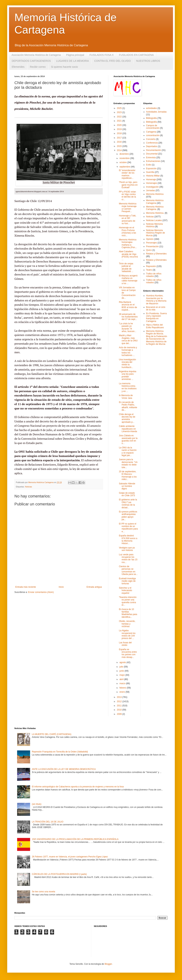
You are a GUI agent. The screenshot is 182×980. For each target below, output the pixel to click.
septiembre (125, 167)
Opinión (150, 239)
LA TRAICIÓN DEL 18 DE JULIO (48, 822)
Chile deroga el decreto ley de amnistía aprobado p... (127, 418)
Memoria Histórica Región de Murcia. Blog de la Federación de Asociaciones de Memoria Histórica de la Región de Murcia (157, 338)
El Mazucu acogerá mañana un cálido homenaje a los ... (128, 280)
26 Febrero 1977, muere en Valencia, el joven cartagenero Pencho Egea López (70, 857)
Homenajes (152, 183)
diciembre (124, 154)
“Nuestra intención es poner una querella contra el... (128, 601)
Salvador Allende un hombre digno (127, 486)
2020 (120, 125)
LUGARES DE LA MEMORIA (73, 61)
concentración (153, 135)
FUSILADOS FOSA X (102, 55)
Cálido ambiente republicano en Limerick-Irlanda (128, 429)
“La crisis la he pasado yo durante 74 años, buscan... (128, 327)
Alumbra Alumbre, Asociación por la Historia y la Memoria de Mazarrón (156, 300)
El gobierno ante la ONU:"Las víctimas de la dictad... (128, 504)
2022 (120, 117)
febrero (123, 688)
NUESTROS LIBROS (148, 61)
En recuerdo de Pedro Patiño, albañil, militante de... (128, 406)
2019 (120, 129)
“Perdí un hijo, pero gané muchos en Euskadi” (128, 185)
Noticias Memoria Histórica (155, 225)
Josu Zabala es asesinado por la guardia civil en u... (128, 439)
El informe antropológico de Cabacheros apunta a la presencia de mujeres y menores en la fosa (78, 787)
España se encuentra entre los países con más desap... (128, 653)
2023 (120, 112)
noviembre (125, 158)
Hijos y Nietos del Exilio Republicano (155, 326)
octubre (123, 162)
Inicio (61, 587)
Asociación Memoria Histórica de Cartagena (36, 55)
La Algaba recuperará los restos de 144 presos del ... (127, 634)
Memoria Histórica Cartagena (155, 202)
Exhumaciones (153, 161)
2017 (120, 138)
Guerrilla (150, 172)
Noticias (28, 487)
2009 (120, 714)
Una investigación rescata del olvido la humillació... (127, 363)
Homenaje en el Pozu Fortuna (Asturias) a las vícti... (127, 231)
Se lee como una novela (44, 892)
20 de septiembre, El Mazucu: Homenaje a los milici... (128, 475)
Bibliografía (152, 122)
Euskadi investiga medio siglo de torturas (127, 581)
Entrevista (151, 158)
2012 (120, 701)
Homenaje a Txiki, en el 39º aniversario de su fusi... (128, 220)
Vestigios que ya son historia (127, 549)
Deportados (152, 146)
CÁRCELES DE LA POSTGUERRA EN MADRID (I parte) (59, 874)
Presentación (152, 246)
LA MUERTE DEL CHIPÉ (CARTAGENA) (52, 734)
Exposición (151, 169)
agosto (123, 662)
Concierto (151, 139)
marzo (123, 683)
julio (122, 667)
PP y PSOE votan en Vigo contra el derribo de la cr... (127, 196)
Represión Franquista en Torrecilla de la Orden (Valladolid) (60, 752)
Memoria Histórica (155, 194)
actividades (152, 108)
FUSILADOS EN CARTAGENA (136, 55)
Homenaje (151, 180)
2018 (120, 133)
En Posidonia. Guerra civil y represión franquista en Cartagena (157, 317)
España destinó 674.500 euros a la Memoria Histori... (128, 540)
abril (122, 679)
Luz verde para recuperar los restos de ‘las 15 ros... (128, 558)
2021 (120, 121)
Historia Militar (153, 176)
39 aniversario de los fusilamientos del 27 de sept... (128, 317)
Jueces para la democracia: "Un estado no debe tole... (128, 463)
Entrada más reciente (26, 587)
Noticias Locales (154, 220)
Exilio (149, 165)
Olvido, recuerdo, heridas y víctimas (127, 624)
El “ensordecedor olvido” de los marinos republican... (127, 174)
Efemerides (18, 67)
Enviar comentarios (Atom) (41, 592)
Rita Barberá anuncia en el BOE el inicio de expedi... (128, 306)
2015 (120, 146)
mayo (122, 675)
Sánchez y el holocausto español (126, 590)
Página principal (75, 55)
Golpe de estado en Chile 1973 (127, 494)
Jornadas (151, 190)
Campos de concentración (153, 127)
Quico (149, 250)
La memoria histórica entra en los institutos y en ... (128, 387)
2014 (120, 150)
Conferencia (152, 143)
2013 (120, 697)
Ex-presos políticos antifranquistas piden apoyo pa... (128, 516)
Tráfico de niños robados (154, 281)
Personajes (152, 243)
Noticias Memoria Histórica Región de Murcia (156, 233)
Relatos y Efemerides (156, 254)
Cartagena (151, 132)
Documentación (154, 150)
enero (123, 692)
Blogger (108, 964)
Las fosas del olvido (125, 644)
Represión (151, 266)
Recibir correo (38, 67)
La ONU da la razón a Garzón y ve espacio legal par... (128, 451)
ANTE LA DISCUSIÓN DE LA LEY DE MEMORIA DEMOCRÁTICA (64, 769)
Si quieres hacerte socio (64, 67)
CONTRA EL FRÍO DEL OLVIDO (113, 61)
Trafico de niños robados (154, 275)
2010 (120, 710)
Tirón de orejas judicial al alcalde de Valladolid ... (126, 267)
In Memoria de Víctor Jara (126, 397)
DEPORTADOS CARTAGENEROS (31, 61)
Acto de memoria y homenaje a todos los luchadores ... (128, 351)
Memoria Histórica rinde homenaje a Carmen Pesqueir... (128, 208)
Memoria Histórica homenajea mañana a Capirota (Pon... (128, 244)
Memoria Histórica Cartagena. (155, 208)
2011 (120, 706)
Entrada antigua (94, 587)
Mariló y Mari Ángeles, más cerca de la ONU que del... (128, 339)
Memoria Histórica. (155, 213)
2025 (120, 108)
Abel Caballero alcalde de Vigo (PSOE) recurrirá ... (128, 255)
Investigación (152, 187)
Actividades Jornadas (156, 112)
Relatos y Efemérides (156, 260)
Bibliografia (151, 118)
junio (122, 671)
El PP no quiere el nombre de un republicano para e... (128, 528)
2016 (120, 142)
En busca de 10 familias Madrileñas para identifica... (128, 613)
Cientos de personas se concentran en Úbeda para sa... (128, 570)
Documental (152, 154)
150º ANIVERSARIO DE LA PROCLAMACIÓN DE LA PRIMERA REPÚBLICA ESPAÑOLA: (75, 839)
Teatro (149, 270)
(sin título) (37, 804)
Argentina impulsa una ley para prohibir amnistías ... (128, 375)
